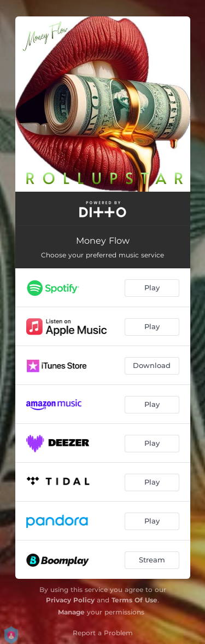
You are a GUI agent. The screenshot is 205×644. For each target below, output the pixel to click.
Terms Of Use (134, 600)
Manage (71, 612)
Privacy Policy (70, 600)
